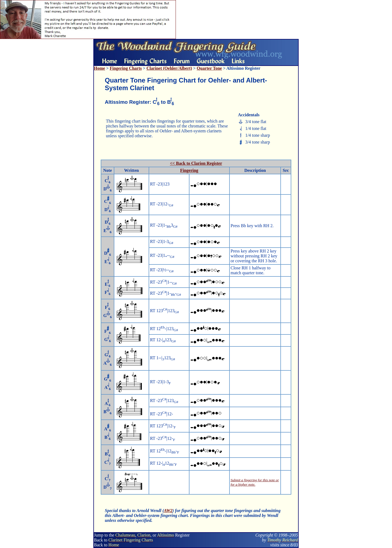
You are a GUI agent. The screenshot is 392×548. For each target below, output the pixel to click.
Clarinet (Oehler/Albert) (169, 68)
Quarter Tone (209, 68)
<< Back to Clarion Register (196, 163)
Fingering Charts (126, 68)
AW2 (168, 511)
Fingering (189, 170)
